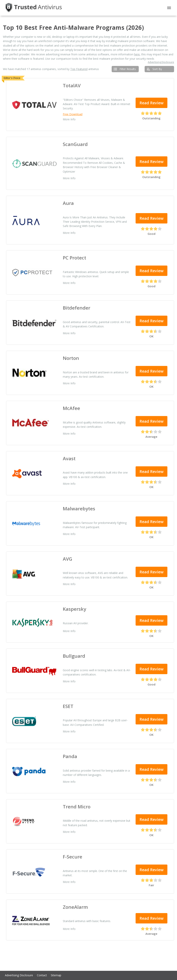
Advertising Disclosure (161, 62)
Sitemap (56, 975)
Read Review (151, 103)
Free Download (73, 114)
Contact (42, 975)
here (137, 54)
